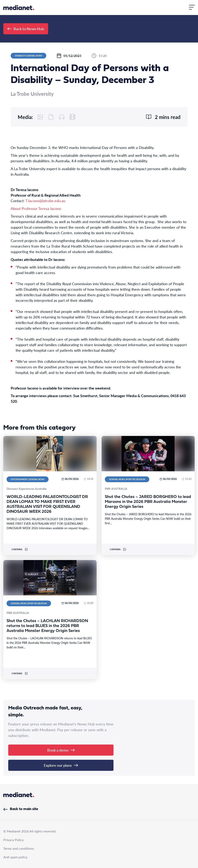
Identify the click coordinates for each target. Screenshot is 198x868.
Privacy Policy (13, 840)
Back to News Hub (26, 29)
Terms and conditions (19, 848)
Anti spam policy (15, 857)
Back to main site (21, 809)
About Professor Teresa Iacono (36, 208)
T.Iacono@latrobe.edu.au (45, 201)
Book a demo (61, 750)
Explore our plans (61, 765)
